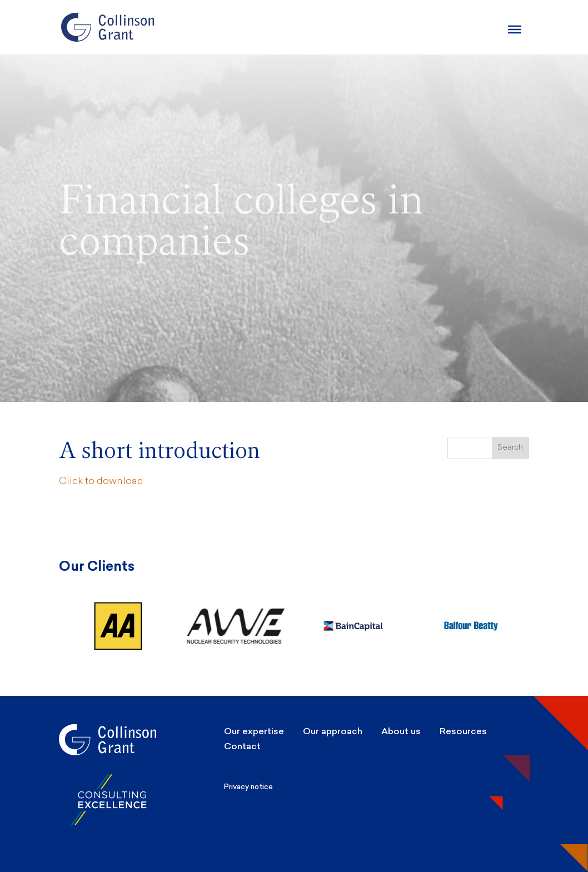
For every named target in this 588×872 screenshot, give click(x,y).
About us (401, 731)
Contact (242, 746)
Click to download (101, 482)
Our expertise (254, 731)
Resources (463, 731)
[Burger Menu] (515, 29)
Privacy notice (248, 787)
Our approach (333, 731)
